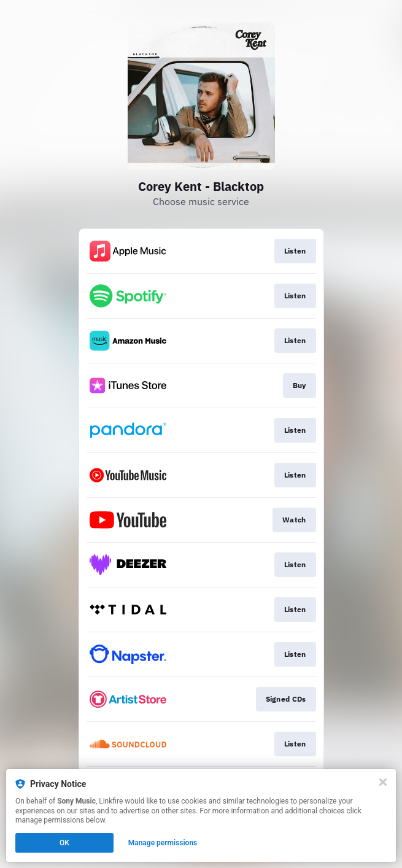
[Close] (383, 782)
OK (64, 843)
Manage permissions (163, 843)
